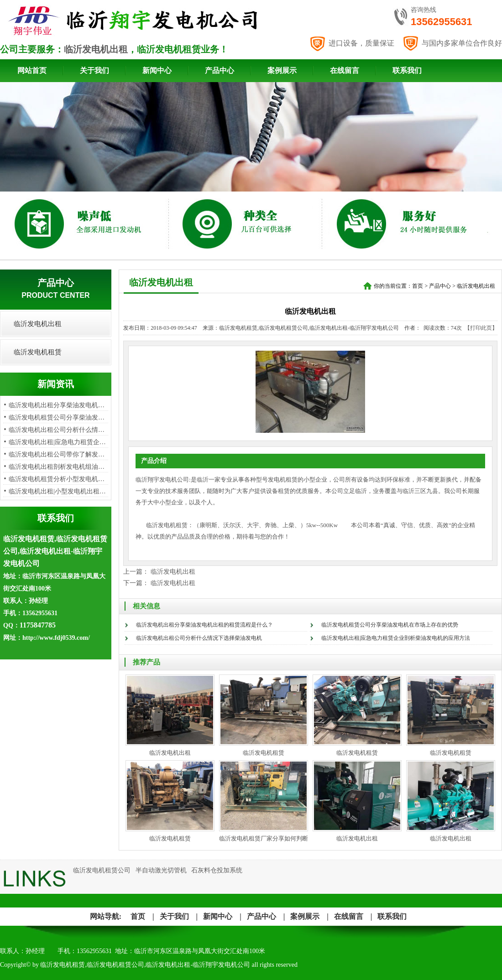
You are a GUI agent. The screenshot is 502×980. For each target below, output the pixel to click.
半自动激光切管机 (161, 870)
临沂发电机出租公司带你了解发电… (60, 454)
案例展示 (282, 70)
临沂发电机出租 (96, 49)
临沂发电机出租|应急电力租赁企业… (60, 442)
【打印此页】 (481, 328)
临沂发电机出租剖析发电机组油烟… (60, 467)
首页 (418, 286)
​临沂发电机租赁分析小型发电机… (57, 479)
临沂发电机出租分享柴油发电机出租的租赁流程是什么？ (204, 625)
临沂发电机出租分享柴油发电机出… (60, 405)
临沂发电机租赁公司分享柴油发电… (60, 417)
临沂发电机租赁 (38, 352)
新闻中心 (157, 70)
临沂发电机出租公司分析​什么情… (57, 430)
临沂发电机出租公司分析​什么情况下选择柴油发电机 (199, 638)
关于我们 (94, 70)
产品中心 (220, 70)
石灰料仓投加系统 (217, 870)
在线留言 (345, 70)
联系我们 (407, 70)
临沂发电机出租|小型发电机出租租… (60, 491)
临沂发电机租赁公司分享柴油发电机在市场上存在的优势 (390, 625)
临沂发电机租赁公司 (102, 870)
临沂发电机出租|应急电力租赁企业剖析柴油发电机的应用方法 (396, 638)
